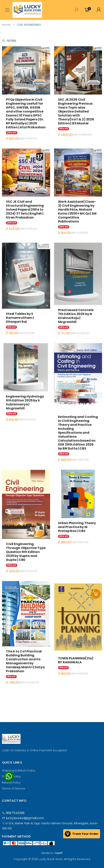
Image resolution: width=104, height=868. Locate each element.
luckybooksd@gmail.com (23, 818)
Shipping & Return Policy (19, 771)
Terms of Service (14, 788)
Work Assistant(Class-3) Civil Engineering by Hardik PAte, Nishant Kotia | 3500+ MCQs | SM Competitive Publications (77, 212)
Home (6, 25)
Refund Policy (11, 783)
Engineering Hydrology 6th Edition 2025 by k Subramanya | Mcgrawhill (25, 402)
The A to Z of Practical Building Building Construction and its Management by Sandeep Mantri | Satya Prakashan (25, 661)
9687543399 (13, 813)
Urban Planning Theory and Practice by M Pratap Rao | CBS (77, 527)
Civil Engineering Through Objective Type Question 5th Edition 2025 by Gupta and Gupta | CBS (26, 552)
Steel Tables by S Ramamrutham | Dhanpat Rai (20, 318)
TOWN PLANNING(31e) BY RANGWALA (76, 660)
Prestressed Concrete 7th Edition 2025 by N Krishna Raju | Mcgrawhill (76, 316)
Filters (9, 41)
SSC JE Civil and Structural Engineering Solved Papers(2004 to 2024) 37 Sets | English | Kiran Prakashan (25, 210)
